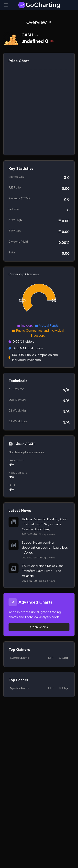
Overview (39, 22)
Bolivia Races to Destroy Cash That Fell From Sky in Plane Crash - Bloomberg (45, 524)
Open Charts (39, 627)
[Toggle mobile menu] (6, 5)
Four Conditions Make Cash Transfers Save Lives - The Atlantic (43, 571)
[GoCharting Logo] (39, 5)
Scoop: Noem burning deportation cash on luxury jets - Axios (45, 547)
